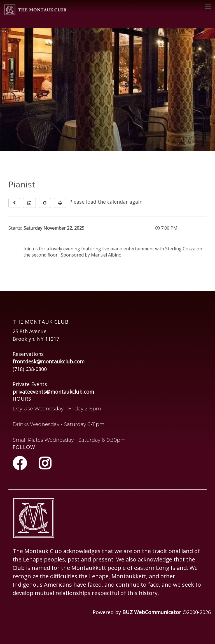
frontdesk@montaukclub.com (49, 361)
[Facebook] (21, 463)
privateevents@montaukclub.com (53, 392)
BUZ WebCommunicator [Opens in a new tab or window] (152, 612)
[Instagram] (45, 463)
